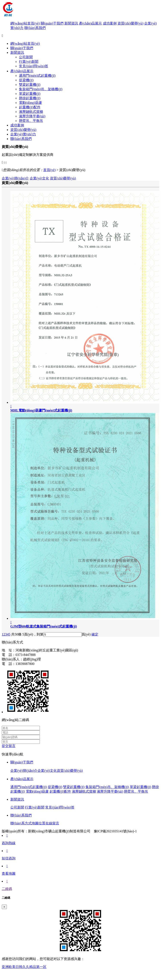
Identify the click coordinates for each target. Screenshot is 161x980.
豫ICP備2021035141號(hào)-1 (115, 831)
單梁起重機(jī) (30, 94)
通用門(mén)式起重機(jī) (37, 76)
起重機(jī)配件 (30, 107)
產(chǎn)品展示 (91, 23)
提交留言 (9, 746)
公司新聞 (26, 57)
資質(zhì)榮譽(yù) (131, 23)
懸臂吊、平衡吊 (31, 121)
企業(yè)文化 (39, 178)
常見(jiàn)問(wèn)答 (34, 66)
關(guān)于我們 (52, 23)
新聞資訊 (71, 23)
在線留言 (52, 823)
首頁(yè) (50, 170)
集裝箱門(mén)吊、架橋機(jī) (107, 787)
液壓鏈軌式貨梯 (31, 112)
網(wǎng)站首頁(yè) (25, 23)
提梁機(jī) (26, 80)
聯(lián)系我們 (35, 28)
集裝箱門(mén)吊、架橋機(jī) (41, 89)
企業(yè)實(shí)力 (23, 134)
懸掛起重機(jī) (30, 98)
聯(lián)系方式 (21, 823)
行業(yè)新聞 (29, 62)
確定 (95, 634)
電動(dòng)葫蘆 (30, 103)
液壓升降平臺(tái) (32, 116)
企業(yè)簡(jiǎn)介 (15, 178)
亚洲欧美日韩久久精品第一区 (24, 967)
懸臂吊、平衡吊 (136, 791)
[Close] (4, 907)
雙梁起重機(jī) (30, 85)
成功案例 (110, 23)
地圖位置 (39, 823)
